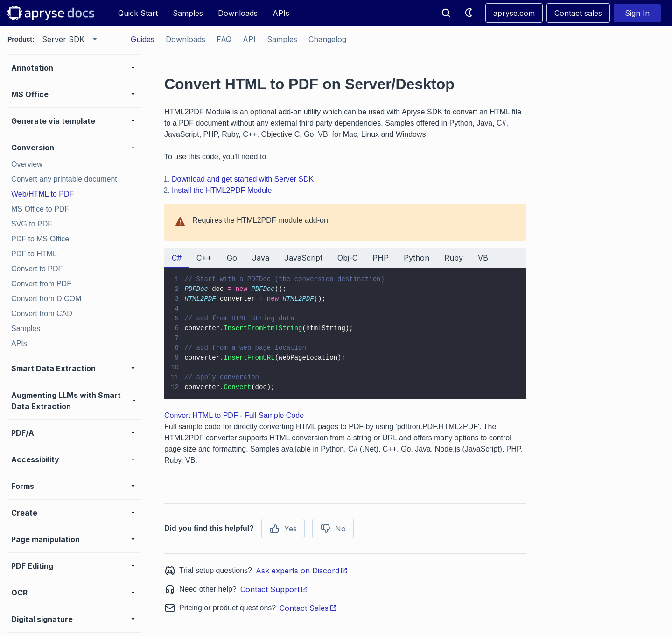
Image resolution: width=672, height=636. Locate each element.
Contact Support (274, 589)
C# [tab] (177, 258)
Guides (143, 39)
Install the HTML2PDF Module (222, 190)
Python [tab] (416, 258)
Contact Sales (308, 608)
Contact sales (578, 13)
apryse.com (514, 13)
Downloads (238, 13)
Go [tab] (232, 258)
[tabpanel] (345, 333)
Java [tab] (261, 258)
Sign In (637, 13)
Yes (283, 529)
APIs (281, 13)
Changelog (327, 39)
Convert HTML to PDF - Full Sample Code (234, 415)
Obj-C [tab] (347, 258)
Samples (188, 13)
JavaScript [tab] (303, 258)
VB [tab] (483, 258)
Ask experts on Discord (302, 571)
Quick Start (138, 13)
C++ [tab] (204, 258)
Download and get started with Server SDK (243, 179)
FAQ (224, 39)
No (333, 529)
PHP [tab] (381, 258)
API (249, 39)
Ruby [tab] (454, 258)
